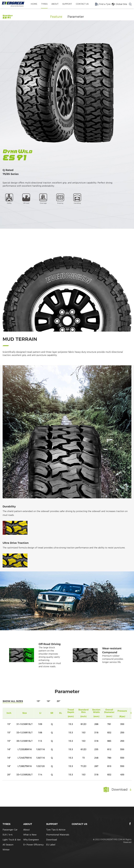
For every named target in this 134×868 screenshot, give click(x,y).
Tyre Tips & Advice (56, 830)
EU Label (51, 845)
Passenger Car (10, 830)
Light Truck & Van (12, 840)
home (33, 4)
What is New (30, 835)
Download (52, 840)
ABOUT (54, 4)
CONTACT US (83, 4)
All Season (8, 845)
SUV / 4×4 (8, 835)
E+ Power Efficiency (33, 845)
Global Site (121, 4)
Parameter (76, 17)
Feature (56, 17)
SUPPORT (67, 4)
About (26, 830)
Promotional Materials (58, 835)
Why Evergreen (31, 840)
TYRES (43, 4)
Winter (6, 850)
